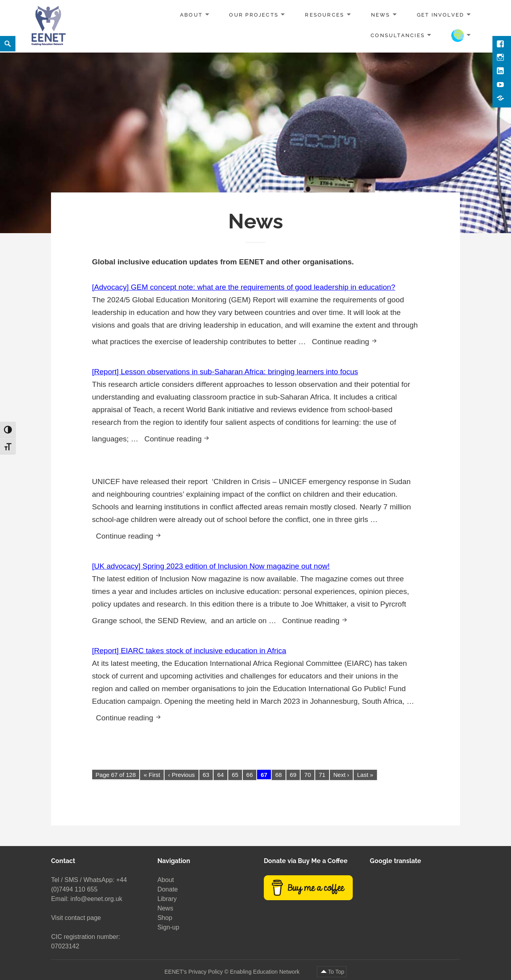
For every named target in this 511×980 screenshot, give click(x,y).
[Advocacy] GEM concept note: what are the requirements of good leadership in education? (244, 287)
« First (152, 775)
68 (279, 775)
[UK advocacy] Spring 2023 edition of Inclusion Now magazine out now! (211, 566)
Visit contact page (76, 918)
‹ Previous (182, 775)
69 (293, 775)
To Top (336, 972)
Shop (165, 918)
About (191, 15)
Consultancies (398, 35)
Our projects (254, 15)
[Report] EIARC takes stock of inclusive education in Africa (189, 651)
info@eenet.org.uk (96, 899)
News (381, 15)
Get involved (441, 15)
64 (220, 775)
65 (235, 775)
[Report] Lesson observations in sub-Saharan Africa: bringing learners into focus (225, 372)
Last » (365, 775)
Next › (341, 775)
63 (206, 775)
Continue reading (347, 340)
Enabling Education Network (265, 972)
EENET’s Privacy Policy (194, 972)
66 (250, 775)
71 (322, 775)
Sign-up (168, 927)
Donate (168, 889)
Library (167, 899)
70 (308, 775)
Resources (325, 15)
